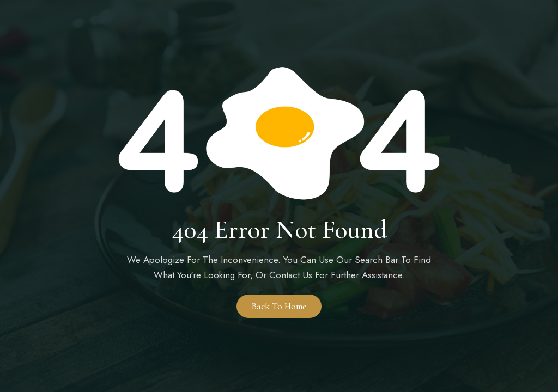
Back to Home (279, 306)
